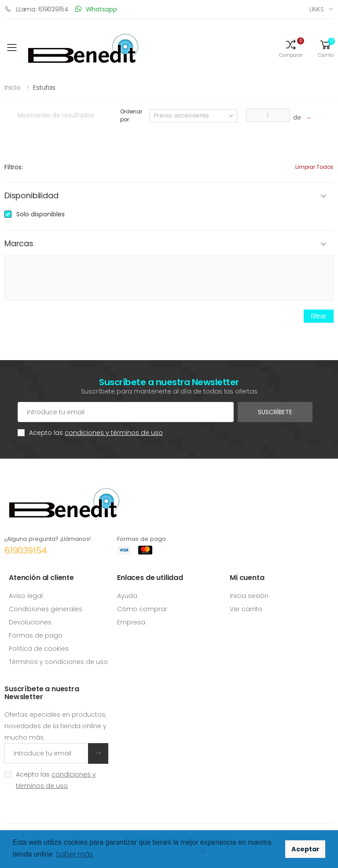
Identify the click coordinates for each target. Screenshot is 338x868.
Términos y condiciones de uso (58, 662)
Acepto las (96, 433)
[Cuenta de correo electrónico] (126, 412)
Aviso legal (26, 596)
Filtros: (14, 167)
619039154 (26, 551)
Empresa (131, 622)
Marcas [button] (19, 244)
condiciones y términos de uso (114, 433)
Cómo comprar (142, 609)
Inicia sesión (249, 596)
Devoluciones (30, 622)
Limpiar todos (314, 167)
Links (317, 9)
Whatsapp (96, 9)
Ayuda (127, 596)
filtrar (319, 316)
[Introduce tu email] (46, 753)
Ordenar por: (131, 115)
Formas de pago (36, 635)
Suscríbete (275, 412)
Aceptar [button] (305, 849)
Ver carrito (246, 609)
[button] (291, 48)
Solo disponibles (40, 214)
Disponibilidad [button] (31, 196)
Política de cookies (39, 649)
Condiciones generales (46, 609)
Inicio (13, 88)
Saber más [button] (74, 854)
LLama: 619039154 (37, 9)
